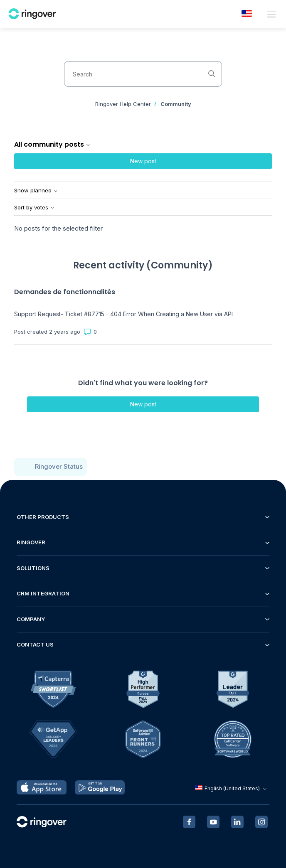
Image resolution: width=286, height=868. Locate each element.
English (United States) (232, 788)
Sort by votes (35, 208)
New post (143, 161)
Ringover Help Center (123, 104)
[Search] (143, 74)
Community (176, 104)
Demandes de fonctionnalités (65, 292)
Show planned (36, 191)
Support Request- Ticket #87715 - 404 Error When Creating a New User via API (123, 314)
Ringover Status (59, 466)
